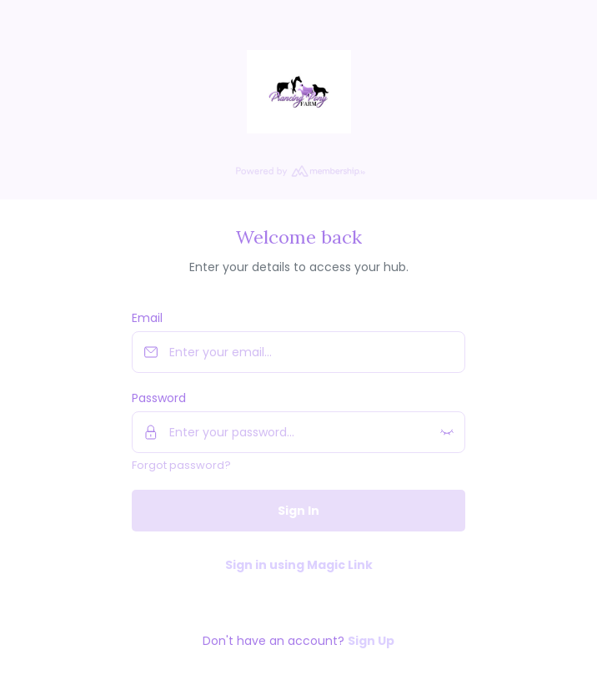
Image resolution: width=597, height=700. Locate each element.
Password (159, 398)
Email (147, 318)
